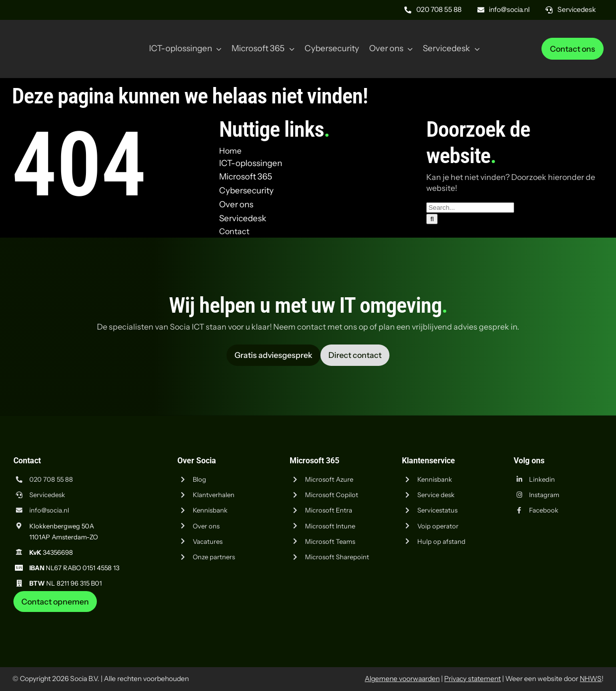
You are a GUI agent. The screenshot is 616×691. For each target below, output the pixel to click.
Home (230, 151)
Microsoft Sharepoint (337, 557)
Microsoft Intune (330, 526)
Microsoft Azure (329, 479)
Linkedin (542, 479)
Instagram (544, 495)
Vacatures (208, 541)
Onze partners (214, 557)
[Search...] (470, 208)
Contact (234, 231)
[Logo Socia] (50, 34)
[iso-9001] (529, 616)
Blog (199, 479)
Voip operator (438, 526)
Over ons (206, 526)
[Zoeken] (432, 219)
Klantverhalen (214, 495)
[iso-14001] (579, 616)
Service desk (436, 495)
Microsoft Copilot (332, 495)
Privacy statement (472, 679)
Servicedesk (47, 495)
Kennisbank (210, 510)
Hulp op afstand (441, 541)
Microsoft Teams (330, 541)
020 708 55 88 (51, 479)
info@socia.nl (49, 510)
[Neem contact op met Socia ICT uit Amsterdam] (55, 602)
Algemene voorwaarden (402, 679)
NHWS (591, 679)
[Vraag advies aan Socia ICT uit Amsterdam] (273, 355)
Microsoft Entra (329, 510)
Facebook (544, 510)
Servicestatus (437, 510)
